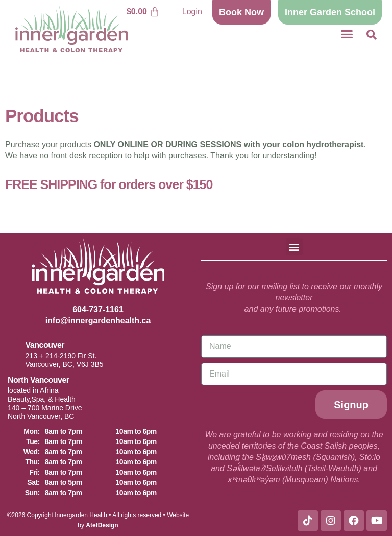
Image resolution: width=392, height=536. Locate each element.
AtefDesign (102, 525)
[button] (347, 34)
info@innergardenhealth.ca (98, 321)
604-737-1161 (98, 309)
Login (192, 11)
